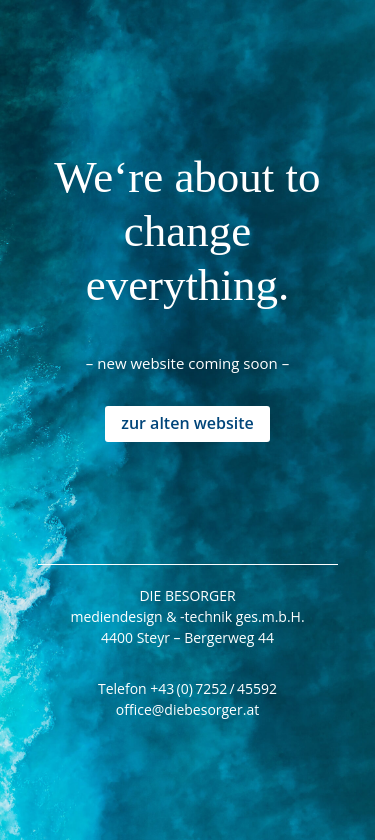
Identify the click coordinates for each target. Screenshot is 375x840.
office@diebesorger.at (187, 709)
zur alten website (187, 423)
